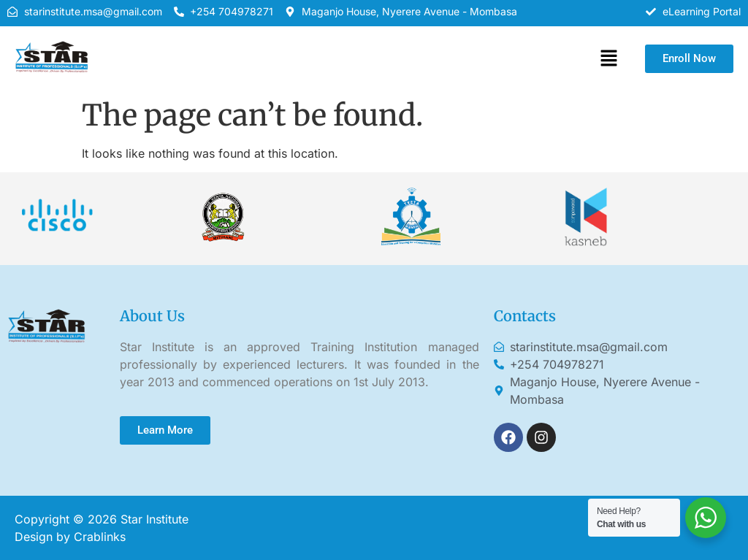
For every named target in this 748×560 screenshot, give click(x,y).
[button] (608, 59)
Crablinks (100, 537)
